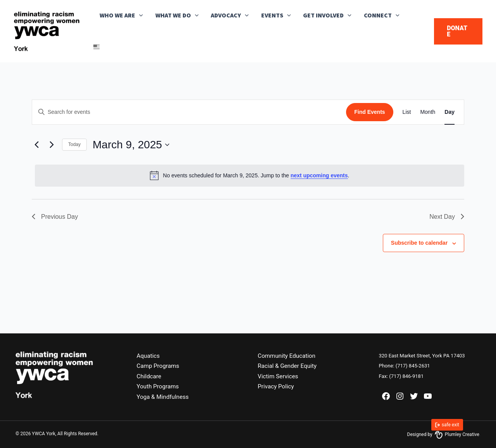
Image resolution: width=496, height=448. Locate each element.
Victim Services (279, 376)
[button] (139, 15)
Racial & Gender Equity (289, 366)
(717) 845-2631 (413, 366)
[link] (447, 425)
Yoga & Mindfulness (164, 397)
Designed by (443, 434)
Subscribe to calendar (419, 243)
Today (74, 144)
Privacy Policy (277, 386)
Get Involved (327, 15)
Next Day (447, 217)
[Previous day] (36, 145)
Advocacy (230, 15)
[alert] (250, 175)
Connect (382, 15)
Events (276, 15)
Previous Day (55, 217)
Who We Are (121, 15)
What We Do (177, 15)
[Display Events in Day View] (449, 112)
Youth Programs (159, 386)
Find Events (369, 112)
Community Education (288, 356)
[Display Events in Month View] (428, 112)
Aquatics (149, 356)
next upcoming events (319, 175)
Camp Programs (159, 366)
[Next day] (52, 145)
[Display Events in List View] (407, 112)
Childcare (150, 376)
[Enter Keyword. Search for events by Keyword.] (189, 112)
